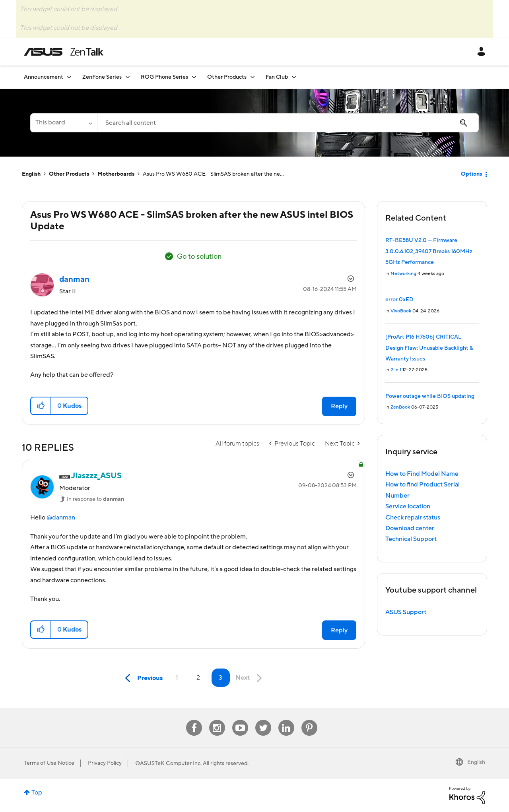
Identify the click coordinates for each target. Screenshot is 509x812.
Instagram (217, 720)
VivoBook (401, 311)
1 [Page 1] (177, 678)
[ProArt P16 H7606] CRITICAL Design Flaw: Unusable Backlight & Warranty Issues (429, 348)
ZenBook (400, 407)
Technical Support (411, 539)
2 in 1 (396, 370)
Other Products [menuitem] (227, 77)
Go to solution (199, 257)
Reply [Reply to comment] (339, 630)
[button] (41, 406)
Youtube (240, 720)
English (31, 174)
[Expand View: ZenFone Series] (128, 77)
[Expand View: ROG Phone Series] (194, 77)
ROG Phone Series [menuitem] (164, 77)
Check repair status (413, 517)
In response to (95, 499)
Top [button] (37, 793)
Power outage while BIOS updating (430, 396)
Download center (410, 528)
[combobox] (288, 123)
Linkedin (286, 720)
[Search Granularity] (64, 123)
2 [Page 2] (198, 678)
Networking (403, 274)
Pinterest (309, 720)
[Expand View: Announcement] (69, 77)
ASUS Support (406, 612)
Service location (408, 506)
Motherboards (116, 174)
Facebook (194, 720)
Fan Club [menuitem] (277, 77)
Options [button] (471, 174)
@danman (61, 517)
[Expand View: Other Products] (253, 77)
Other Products (69, 174)
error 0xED (399, 300)
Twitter (263, 720)
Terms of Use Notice (49, 763)
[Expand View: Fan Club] (294, 77)
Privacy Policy (105, 763)
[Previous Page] (142, 678)
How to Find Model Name (422, 474)
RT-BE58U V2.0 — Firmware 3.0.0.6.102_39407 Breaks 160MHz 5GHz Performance (429, 251)
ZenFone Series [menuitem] (102, 77)
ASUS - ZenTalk (64, 52)
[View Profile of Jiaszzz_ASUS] (96, 476)
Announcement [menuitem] (44, 77)
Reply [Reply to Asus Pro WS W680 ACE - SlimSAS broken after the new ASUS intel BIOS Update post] (339, 406)
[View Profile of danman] (74, 279)
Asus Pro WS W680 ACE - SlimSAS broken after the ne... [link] (213, 174)
